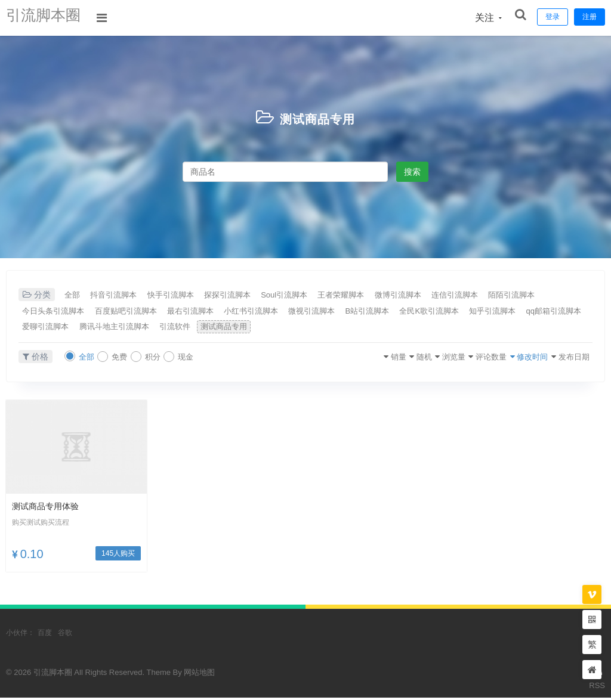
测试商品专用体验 (50, 509)
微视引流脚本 (438, 312)
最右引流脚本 (291, 312)
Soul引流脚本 (336, 295)
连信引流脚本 (544, 295)
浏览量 (411, 359)
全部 (76, 295)
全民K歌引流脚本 (57, 329)
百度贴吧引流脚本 (214, 312)
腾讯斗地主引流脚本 (363, 329)
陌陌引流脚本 (50, 312)
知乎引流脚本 (134, 329)
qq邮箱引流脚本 (208, 329)
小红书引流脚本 (365, 312)
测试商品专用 (317, 118)
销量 (335, 359)
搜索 (412, 172)
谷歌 (65, 636)
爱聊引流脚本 (281, 329)
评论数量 (459, 359)
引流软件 (436, 329)
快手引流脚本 (198, 295)
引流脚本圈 (51, 18)
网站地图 (199, 675)
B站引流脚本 (506, 312)
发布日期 (564, 359)
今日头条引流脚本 (128, 312)
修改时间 (511, 359)
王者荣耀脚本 (405, 295)
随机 (371, 359)
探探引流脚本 (267, 295)
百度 (45, 636)
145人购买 (118, 556)
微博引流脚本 (474, 295)
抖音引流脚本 (128, 295)
